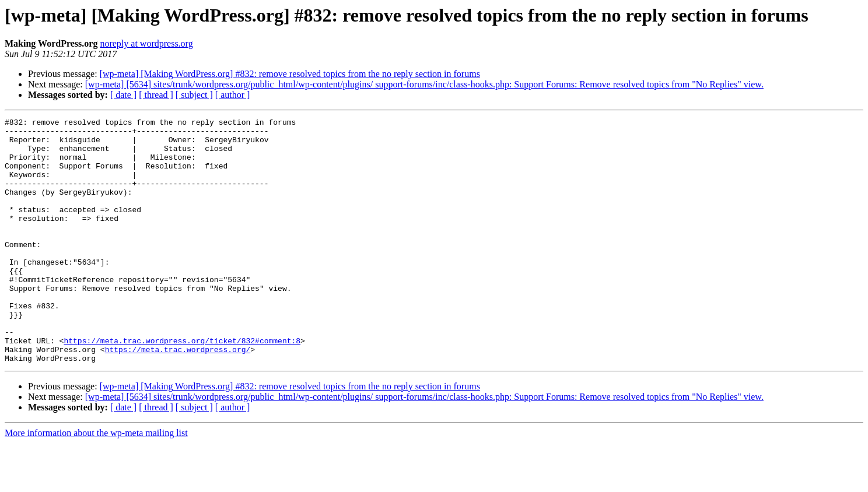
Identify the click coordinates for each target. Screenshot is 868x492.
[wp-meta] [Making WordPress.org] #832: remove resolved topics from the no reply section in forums (290, 74)
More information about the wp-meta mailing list (96, 482)
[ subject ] (194, 95)
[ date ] (123, 95)
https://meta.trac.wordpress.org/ (178, 396)
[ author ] (233, 95)
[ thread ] (156, 95)
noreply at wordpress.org (146, 43)
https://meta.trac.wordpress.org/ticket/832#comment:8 (182, 386)
